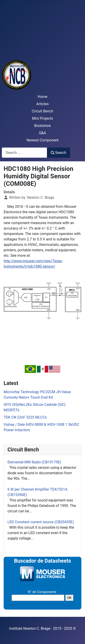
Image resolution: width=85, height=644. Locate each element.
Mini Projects (42, 118)
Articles (42, 104)
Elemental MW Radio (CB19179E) (34, 462)
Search (58, 153)
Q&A (42, 133)
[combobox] (24, 153)
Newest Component (42, 140)
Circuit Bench (42, 111)
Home (42, 97)
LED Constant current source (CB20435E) (41, 522)
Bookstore (42, 126)
